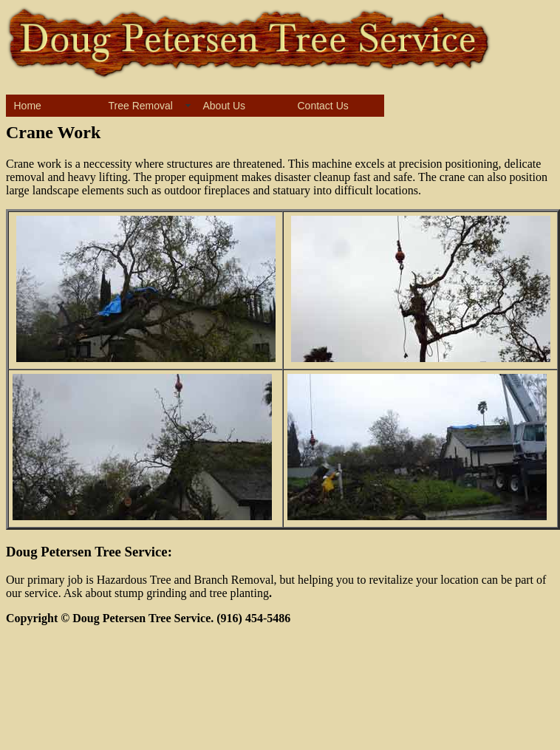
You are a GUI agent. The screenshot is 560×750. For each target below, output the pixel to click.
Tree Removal (141, 106)
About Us (225, 106)
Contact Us (323, 106)
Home (28, 106)
